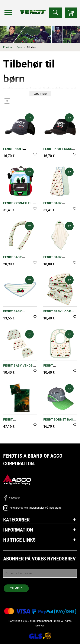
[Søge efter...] (55, 13)
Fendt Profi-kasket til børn (60, 151)
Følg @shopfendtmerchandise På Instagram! (32, 508)
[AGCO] (17, 480)
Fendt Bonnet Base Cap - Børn (59, 422)
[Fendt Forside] (33, 8)
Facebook (12, 498)
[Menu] (8, 13)
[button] (35, 155)
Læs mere (40, 94)
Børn (19, 47)
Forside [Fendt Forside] (7, 47)
